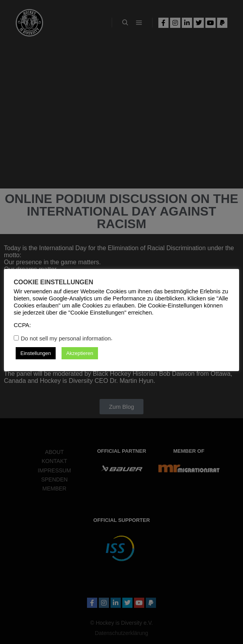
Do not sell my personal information (66, 338)
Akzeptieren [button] (80, 353)
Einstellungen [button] (36, 353)
